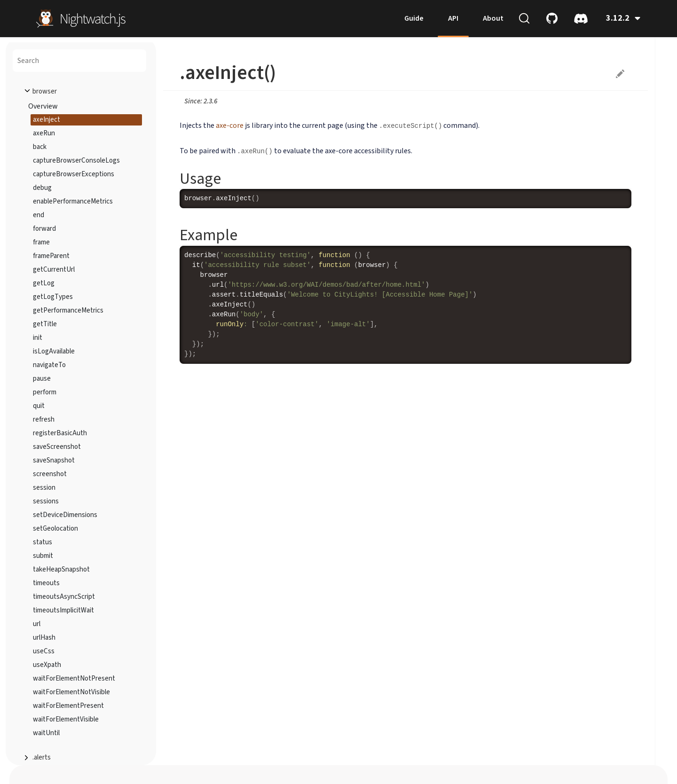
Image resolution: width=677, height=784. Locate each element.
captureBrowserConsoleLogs (76, 161)
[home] (81, 18)
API (453, 18)
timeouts (46, 583)
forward (44, 229)
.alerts (42, 757)
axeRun (44, 133)
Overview (43, 106)
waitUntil (46, 733)
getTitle (45, 324)
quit (39, 406)
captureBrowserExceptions (74, 174)
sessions (46, 501)
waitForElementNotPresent (74, 678)
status (43, 542)
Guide (414, 18)
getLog (44, 283)
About (493, 18)
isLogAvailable (54, 351)
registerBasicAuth (60, 433)
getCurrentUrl (54, 270)
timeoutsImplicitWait (63, 610)
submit (43, 556)
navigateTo (49, 365)
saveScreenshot (57, 447)
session (44, 488)
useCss (44, 651)
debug (42, 188)
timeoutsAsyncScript (64, 597)
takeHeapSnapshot (61, 569)
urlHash (44, 638)
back (40, 147)
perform (45, 392)
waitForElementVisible (66, 719)
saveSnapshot (54, 460)
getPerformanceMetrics (68, 310)
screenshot (50, 474)
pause (42, 379)
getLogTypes (53, 297)
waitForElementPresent (68, 706)
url (37, 624)
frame (41, 242)
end (39, 215)
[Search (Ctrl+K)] (524, 18)
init (38, 338)
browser (45, 91)
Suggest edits (620, 74)
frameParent (51, 256)
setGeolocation (55, 529)
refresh (44, 419)
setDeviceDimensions (65, 515)
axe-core (230, 125)
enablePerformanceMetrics (73, 201)
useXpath (47, 665)
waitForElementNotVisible (71, 692)
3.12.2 (623, 18)
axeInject (47, 120)
